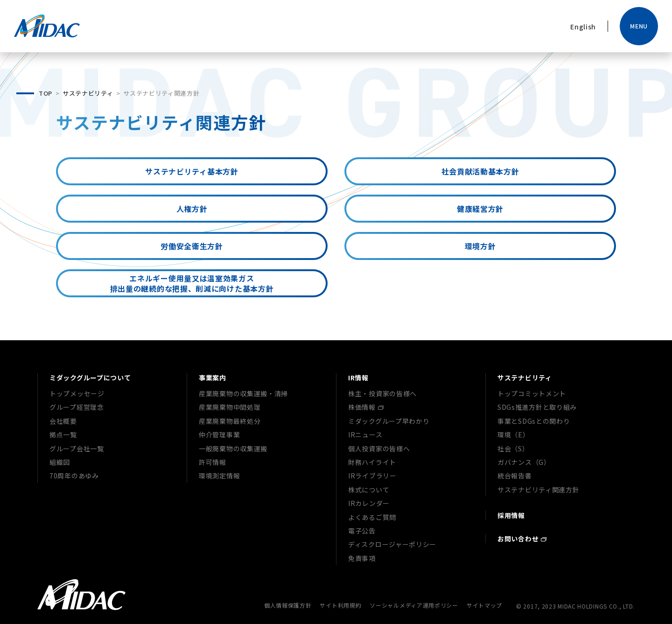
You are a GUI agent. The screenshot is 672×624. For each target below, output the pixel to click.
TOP (45, 93)
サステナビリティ (88, 93)
